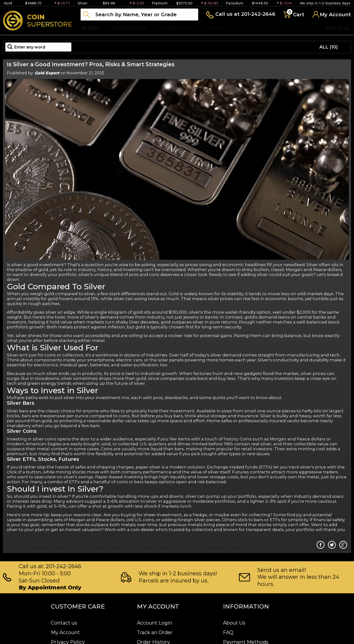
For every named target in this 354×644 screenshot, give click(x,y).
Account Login (155, 623)
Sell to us (338, 28)
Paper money (178, 28)
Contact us (64, 623)
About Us (234, 623)
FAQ (228, 632)
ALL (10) (329, 47)
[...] (139, 15)
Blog (248, 28)
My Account (65, 632)
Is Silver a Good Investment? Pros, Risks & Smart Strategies (91, 64)
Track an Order (155, 632)
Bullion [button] (91, 28)
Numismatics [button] (130, 28)
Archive (219, 28)
